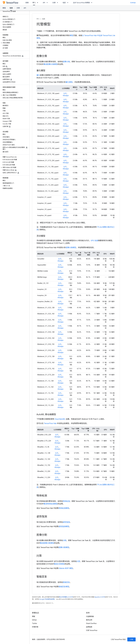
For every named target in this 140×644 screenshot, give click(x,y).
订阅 (131, 639)
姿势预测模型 (64, 526)
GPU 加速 (94, 241)
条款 (34, 639)
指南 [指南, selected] (11, 8)
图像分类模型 (71, 248)
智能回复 (66, 582)
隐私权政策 (41, 639)
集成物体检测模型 (51, 504)
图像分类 (66, 62)
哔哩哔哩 (35, 627)
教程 (4, 8)
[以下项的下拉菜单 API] (48, 3)
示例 (18, 8)
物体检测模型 (64, 508)
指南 (44, 19)
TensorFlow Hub (50, 423)
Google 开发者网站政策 (47, 599)
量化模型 (69, 82)
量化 (38, 75)
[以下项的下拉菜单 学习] (38, 3)
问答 (78, 561)
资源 (54, 3)
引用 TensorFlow (92, 630)
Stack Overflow (91, 623)
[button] (14, 43)
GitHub (133, 3)
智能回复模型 (64, 587)
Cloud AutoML (60, 419)
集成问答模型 (59, 564)
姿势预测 (66, 522)
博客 (34, 616)
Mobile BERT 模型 (66, 568)
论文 (65, 93)
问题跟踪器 (90, 616)
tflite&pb (66, 96)
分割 (65, 540)
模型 (72, 35)
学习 (38, 19)
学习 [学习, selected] (34, 3)
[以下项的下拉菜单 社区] (68, 3)
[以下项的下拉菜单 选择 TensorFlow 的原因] (92, 3)
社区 (64, 3)
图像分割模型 (64, 547)
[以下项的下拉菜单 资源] (58, 3)
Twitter (35, 623)
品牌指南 (89, 627)
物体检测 (66, 501)
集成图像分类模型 (51, 64)
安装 (27, 3)
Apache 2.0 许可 (100, 597)
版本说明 (89, 620)
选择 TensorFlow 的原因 (81, 3)
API (44, 3)
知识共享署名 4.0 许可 (66, 597)
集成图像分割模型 (47, 543)
